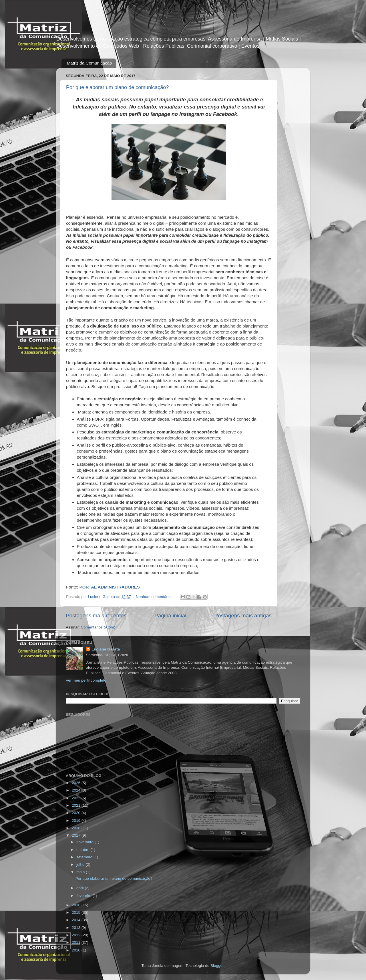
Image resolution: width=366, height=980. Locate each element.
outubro (83, 850)
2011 (77, 942)
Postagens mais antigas (243, 615)
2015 (77, 912)
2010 (77, 950)
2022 (77, 798)
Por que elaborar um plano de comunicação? (117, 87)
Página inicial (170, 615)
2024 (77, 790)
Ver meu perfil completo (86, 680)
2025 (77, 783)
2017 (77, 835)
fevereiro (84, 896)
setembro (85, 857)
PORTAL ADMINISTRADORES (110, 587)
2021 (77, 805)
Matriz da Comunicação (89, 63)
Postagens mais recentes (96, 615)
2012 (77, 935)
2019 (77, 821)
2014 (77, 920)
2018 (77, 828)
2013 (77, 928)
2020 (77, 813)
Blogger (217, 966)
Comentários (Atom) (98, 627)
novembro (85, 842)
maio (81, 872)
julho (81, 864)
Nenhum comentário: (154, 597)
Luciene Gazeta (106, 649)
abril (80, 888)
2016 (77, 905)
